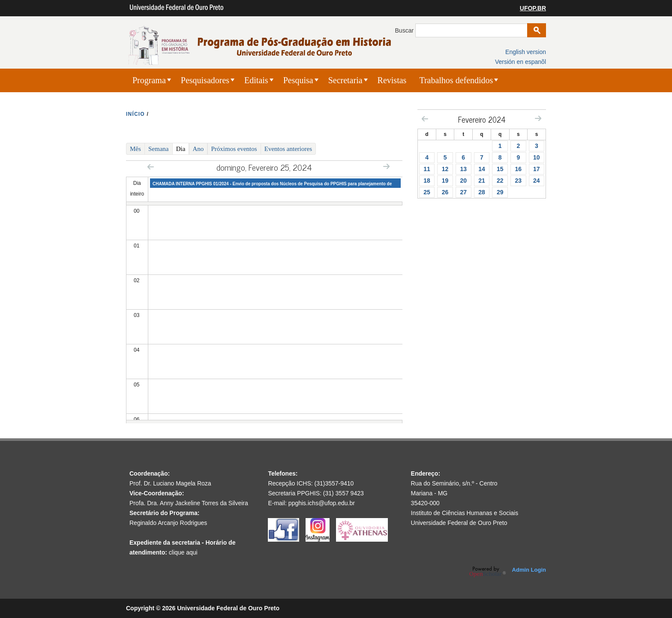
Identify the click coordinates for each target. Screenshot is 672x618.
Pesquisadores (205, 80)
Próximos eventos (234, 149)
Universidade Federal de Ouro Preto (459, 523)
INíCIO (135, 114)
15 (500, 169)
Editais (256, 80)
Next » (386, 166)
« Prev (151, 167)
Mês (135, 149)
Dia (183, 148)
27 (463, 192)
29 (500, 192)
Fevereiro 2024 (482, 119)
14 (482, 169)
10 (537, 157)
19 (445, 181)
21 (482, 181)
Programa (149, 80)
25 (427, 192)
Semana (158, 149)
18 (427, 181)
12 (445, 169)
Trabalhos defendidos (456, 80)
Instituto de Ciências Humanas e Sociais (465, 513)
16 (519, 169)
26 (445, 192)
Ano (198, 149)
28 (482, 192)
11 (427, 169)
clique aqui (183, 552)
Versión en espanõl (520, 62)
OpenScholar (487, 572)
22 (500, 181)
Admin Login (529, 570)
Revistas (392, 80)
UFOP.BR (533, 8)
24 (537, 181)
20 (463, 181)
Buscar (405, 30)
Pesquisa (298, 80)
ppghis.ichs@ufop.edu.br (322, 503)
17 (537, 169)
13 (463, 169)
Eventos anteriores (288, 149)
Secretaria (345, 80)
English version (526, 52)
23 (519, 181)
